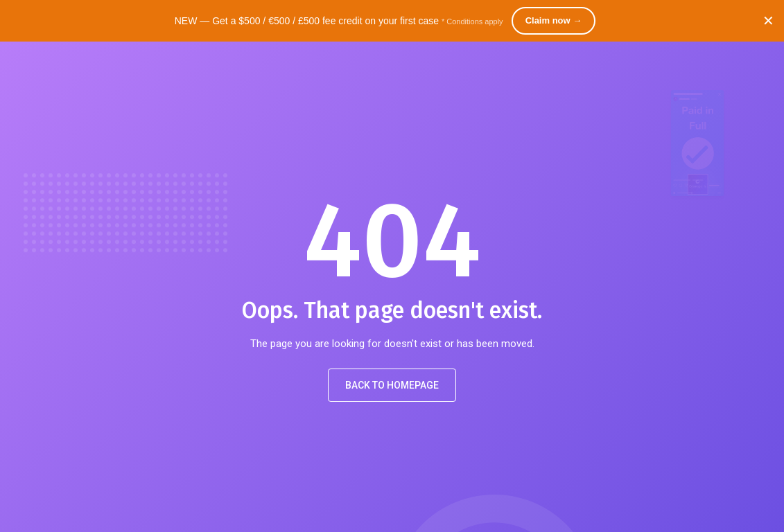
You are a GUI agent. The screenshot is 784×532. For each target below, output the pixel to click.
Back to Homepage (392, 385)
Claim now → (554, 20)
